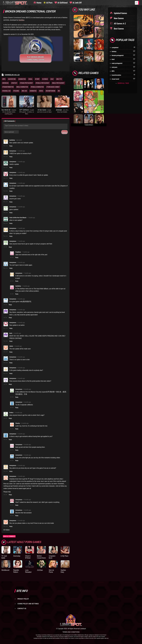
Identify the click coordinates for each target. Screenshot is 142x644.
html (113, 59)
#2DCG (41, 91)
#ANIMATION (22, 79)
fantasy (114, 51)
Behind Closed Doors (41, 557)
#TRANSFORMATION (8, 87)
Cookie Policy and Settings (28, 604)
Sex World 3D (9, 112)
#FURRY (37, 79)
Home (39, 3)
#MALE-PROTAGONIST (58, 83)
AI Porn (49, 3)
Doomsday (17, 556)
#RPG (4, 79)
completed (115, 48)
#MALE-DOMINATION (22, 87)
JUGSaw (40, 570)
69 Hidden (7, 530)
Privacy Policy (23, 599)
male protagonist (117, 63)
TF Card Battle (4, 557)
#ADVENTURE (12, 79)
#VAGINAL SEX (6, 91)
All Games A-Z (120, 24)
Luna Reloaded (28, 571)
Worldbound (5, 570)
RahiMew (21, 20)
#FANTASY (14, 83)
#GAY (52, 79)
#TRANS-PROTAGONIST (26, 83)
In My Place (64, 556)
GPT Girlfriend (27, 112)
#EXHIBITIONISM (50, 91)
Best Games (119, 29)
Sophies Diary (63, 571)
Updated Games (120, 13)
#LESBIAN (45, 79)
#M (59, 91)
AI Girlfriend (62, 3)
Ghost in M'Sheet (28, 557)
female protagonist (118, 55)
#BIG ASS (24, 91)
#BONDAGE (5, 83)
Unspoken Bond (52, 557)
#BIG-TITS (59, 79)
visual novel (115, 79)
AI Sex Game (44, 111)
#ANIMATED (33, 91)
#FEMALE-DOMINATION (37, 87)
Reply (11, 146)
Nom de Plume (51, 571)
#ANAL (30, 79)
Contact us (22, 608)
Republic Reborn (16, 571)
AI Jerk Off (77, 3)
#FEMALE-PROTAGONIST (42, 83)
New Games (119, 18)
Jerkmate (62, 111)
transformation (116, 75)
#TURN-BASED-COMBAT (53, 87)
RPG (113, 71)
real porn (114, 67)
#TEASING (16, 91)
